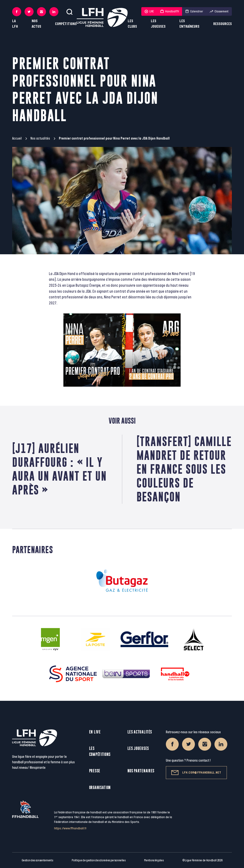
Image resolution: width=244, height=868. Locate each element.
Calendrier (194, 11)
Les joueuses (158, 24)
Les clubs (132, 24)
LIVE (149, 11)
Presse (95, 771)
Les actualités (140, 732)
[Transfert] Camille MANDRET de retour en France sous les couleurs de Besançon (184, 469)
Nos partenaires (141, 771)
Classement (219, 11)
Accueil (17, 138)
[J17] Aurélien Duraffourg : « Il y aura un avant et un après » (59, 469)
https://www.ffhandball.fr (70, 828)
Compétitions (66, 24)
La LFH (15, 24)
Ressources (223, 24)
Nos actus (36, 24)
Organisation (100, 787)
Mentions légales (154, 860)
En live (95, 732)
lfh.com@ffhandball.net (196, 773)
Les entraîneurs (189, 24)
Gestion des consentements (37, 860)
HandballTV (170, 11)
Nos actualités (40, 138)
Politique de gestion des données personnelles (99, 860)
